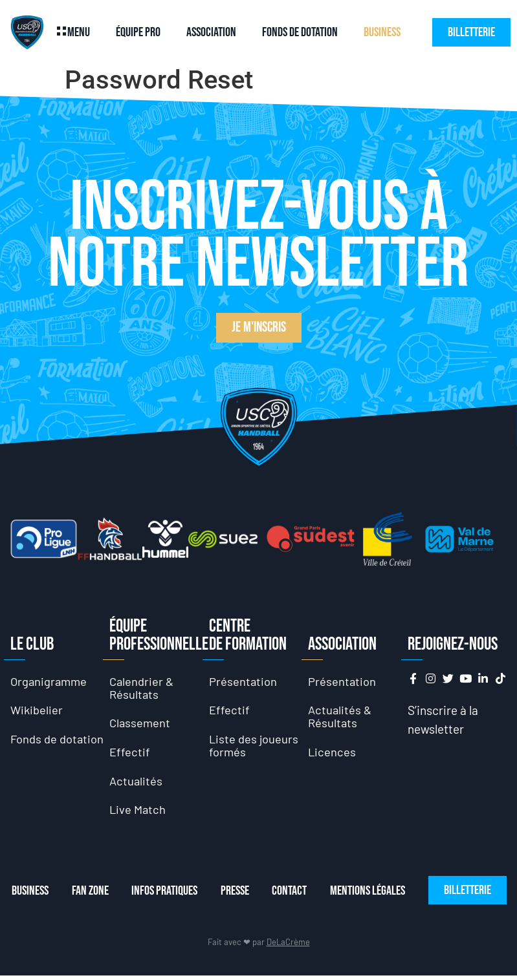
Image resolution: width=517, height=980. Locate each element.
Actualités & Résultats (341, 717)
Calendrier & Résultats (142, 687)
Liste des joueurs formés (254, 747)
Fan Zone (92, 895)
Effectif (130, 753)
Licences (332, 753)
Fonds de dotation (300, 32)
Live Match (138, 813)
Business (382, 32)
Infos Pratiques (169, 895)
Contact (300, 895)
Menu (79, 32)
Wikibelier (37, 711)
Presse (242, 895)
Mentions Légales (380, 895)
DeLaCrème (288, 946)
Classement (141, 724)
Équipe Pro (138, 32)
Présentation (243, 681)
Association (211, 32)
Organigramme (50, 681)
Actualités (137, 783)
